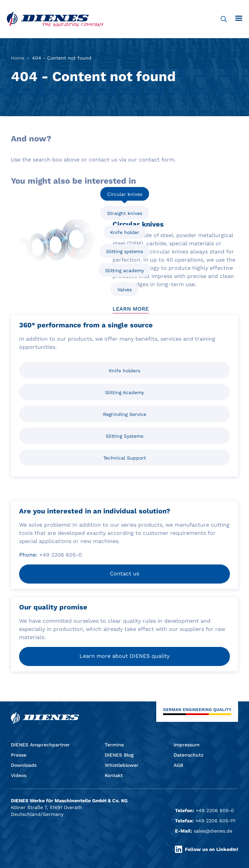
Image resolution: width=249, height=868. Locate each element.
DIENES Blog (119, 755)
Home (18, 58)
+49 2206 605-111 (215, 821)
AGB (178, 765)
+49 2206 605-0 (215, 810)
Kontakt (114, 775)
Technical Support (125, 458)
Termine (114, 745)
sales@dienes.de (213, 831)
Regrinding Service (125, 414)
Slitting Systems (124, 436)
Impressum (187, 745)
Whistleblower (122, 765)
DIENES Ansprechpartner (40, 745)
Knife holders (124, 371)
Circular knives (125, 194)
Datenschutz (188, 755)
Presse (19, 755)
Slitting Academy (124, 392)
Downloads (24, 765)
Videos (19, 775)
